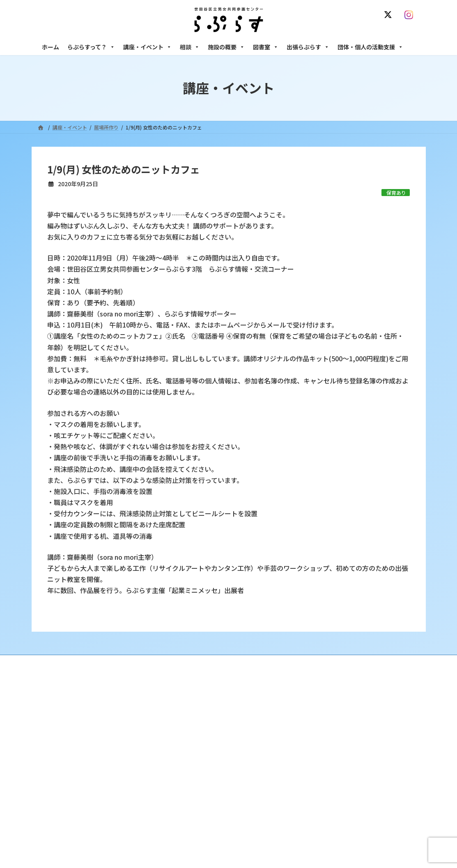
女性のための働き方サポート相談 (347, 726)
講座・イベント (147, 47)
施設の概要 (226, 47)
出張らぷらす (308, 47)
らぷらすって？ (91, 47)
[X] (390, 15)
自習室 (317, 818)
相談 (190, 47)
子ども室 (320, 832)
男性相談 (320, 761)
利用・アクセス (196, 726)
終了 (184, 768)
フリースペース (327, 804)
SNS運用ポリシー (312, 662)
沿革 (184, 711)
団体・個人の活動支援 (370, 47)
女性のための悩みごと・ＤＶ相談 (347, 711)
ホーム (51, 47)
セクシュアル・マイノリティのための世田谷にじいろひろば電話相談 (364, 743)
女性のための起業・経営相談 (342, 775)
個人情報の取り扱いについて (380, 662)
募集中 (186, 754)
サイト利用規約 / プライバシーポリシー (232, 662)
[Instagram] (411, 15)
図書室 (266, 47)
